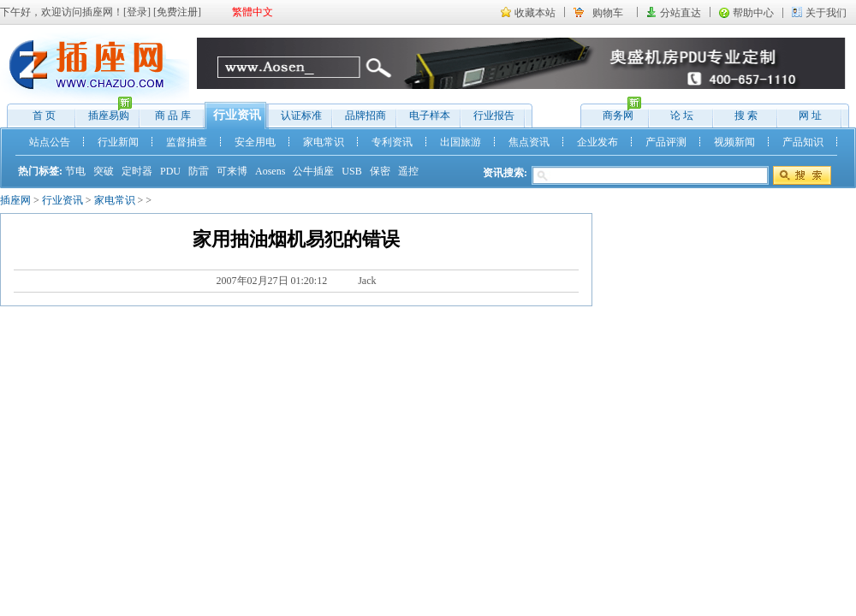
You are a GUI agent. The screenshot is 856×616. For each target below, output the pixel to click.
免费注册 (177, 12)
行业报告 (494, 115)
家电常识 (324, 142)
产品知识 (803, 142)
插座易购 (104, 112)
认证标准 (301, 115)
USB (351, 171)
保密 (380, 171)
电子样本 (430, 115)
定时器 (137, 171)
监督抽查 (187, 142)
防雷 (199, 171)
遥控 (408, 171)
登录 (137, 12)
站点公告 (50, 142)
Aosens (270, 171)
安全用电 (255, 142)
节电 (75, 171)
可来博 (232, 171)
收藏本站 (535, 13)
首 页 (44, 115)
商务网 (613, 112)
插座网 (15, 200)
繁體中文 (253, 12)
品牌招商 (366, 115)
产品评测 (666, 142)
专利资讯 (392, 142)
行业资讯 (237, 115)
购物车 (608, 13)
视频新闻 (734, 142)
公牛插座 (313, 171)
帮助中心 (753, 13)
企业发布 (597, 142)
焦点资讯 (529, 142)
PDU (170, 171)
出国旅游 (461, 142)
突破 (104, 171)
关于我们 (826, 13)
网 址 (810, 115)
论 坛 (682, 115)
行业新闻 (118, 142)
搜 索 (746, 115)
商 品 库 (173, 115)
